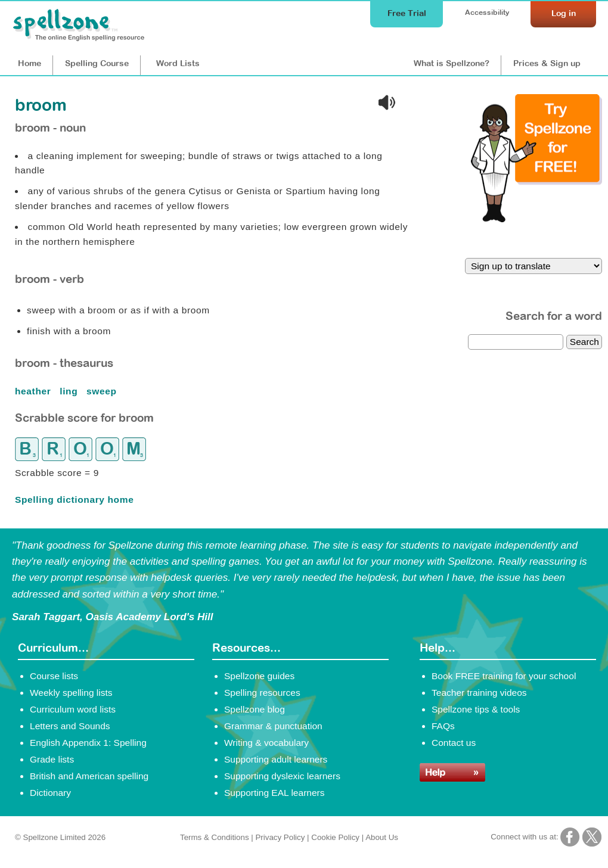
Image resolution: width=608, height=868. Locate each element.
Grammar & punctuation (273, 726)
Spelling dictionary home (74, 500)
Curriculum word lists (73, 709)
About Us (382, 837)
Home (30, 63)
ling (70, 391)
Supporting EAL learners (274, 793)
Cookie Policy (335, 837)
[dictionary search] (516, 342)
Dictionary (50, 793)
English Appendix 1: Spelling (88, 743)
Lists (178, 63)
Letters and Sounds (70, 726)
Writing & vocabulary (266, 743)
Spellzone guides (259, 676)
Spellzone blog (255, 709)
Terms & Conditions (215, 837)
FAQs (443, 726)
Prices (547, 63)
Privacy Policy (280, 837)
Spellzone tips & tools (476, 709)
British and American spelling (89, 776)
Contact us (454, 743)
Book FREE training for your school (504, 676)
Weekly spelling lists (71, 693)
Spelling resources (262, 693)
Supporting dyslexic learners (282, 776)
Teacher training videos (479, 693)
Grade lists (52, 759)
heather (34, 391)
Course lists (54, 676)
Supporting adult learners (276, 759)
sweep (103, 391)
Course (97, 63)
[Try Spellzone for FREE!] (536, 219)
